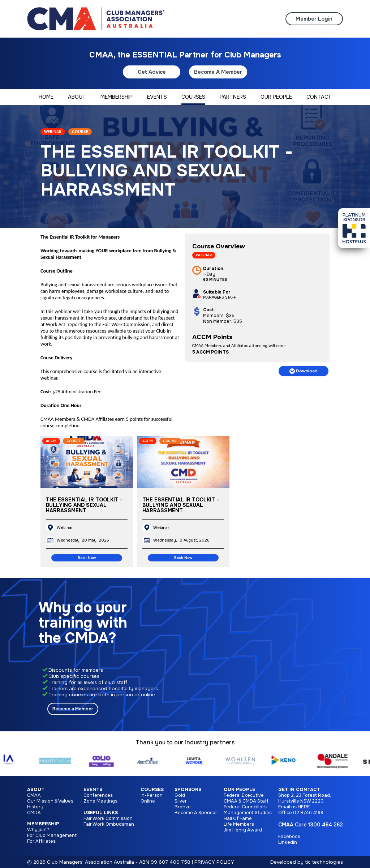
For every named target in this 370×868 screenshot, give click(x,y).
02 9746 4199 (308, 813)
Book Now (87, 558)
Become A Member (218, 72)
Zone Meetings (100, 801)
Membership (43, 824)
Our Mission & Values (50, 801)
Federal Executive (244, 795)
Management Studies (248, 813)
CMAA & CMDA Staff (246, 801)
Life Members (239, 824)
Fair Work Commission (108, 818)
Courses (152, 790)
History (35, 807)
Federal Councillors (245, 807)
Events (93, 790)
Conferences (98, 795)
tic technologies (324, 862)
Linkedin (288, 842)
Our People (239, 790)
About (36, 790)
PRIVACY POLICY (214, 862)
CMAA (34, 795)
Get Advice (152, 72)
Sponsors (188, 790)
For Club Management (52, 835)
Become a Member (73, 709)
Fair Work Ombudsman (109, 824)
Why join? (38, 830)
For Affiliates (41, 841)
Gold (180, 795)
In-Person (152, 795)
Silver (181, 801)
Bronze (183, 807)
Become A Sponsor (196, 813)
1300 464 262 (326, 825)
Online (148, 801)
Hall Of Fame (238, 818)
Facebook (289, 837)
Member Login (314, 19)
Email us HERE (294, 807)
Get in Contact (299, 790)
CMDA (34, 813)
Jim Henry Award (243, 830)
